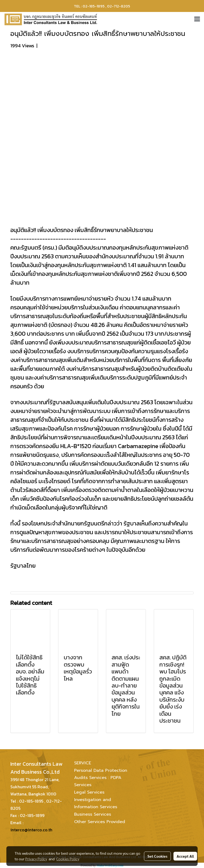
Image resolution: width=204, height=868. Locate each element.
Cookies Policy (68, 859)
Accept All (185, 856)
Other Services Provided (100, 822)
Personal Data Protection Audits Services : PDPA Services (101, 778)
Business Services (93, 814)
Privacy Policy (36, 859)
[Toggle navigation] (197, 19)
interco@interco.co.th (31, 830)
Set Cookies (157, 856)
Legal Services (89, 792)
